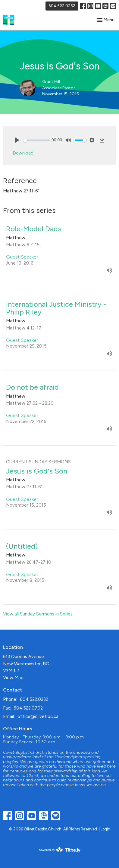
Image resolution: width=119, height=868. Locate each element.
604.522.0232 (62, 6)
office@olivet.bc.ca (38, 716)
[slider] (37, 140)
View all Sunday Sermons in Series (38, 614)
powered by (59, 850)
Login (105, 829)
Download (23, 153)
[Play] (17, 140)
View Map (13, 678)
